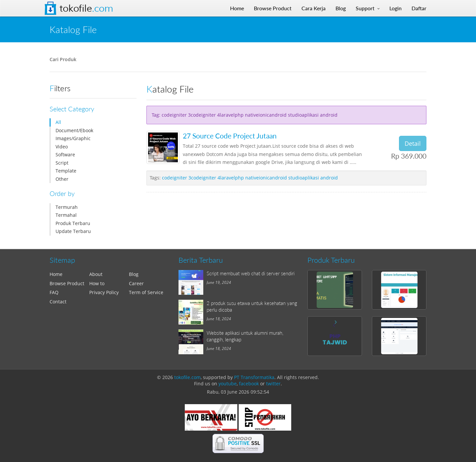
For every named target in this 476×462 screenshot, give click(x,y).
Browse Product (67, 283)
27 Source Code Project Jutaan (230, 136)
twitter (273, 384)
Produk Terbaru (73, 223)
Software (65, 154)
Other (62, 179)
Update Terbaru (73, 231)
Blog (134, 274)
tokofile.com (187, 377)
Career (136, 283)
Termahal (66, 215)
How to (97, 283)
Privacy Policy (104, 292)
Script (62, 163)
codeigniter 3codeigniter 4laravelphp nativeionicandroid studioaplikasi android (250, 178)
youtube (228, 384)
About (96, 274)
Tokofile (86, 8)
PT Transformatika (254, 377)
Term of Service (146, 292)
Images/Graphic (73, 138)
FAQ (54, 292)
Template (66, 171)
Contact (58, 302)
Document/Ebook (74, 130)
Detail (413, 143)
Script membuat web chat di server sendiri (251, 273)
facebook (249, 384)
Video (62, 147)
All (58, 122)
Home (56, 274)
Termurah (67, 207)
